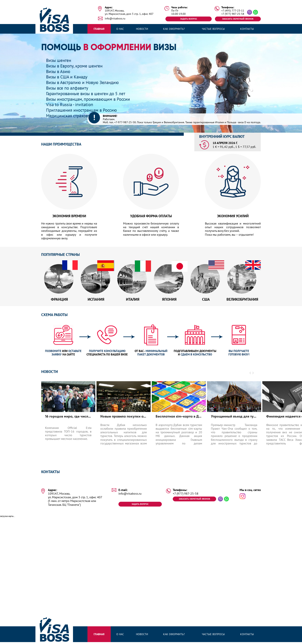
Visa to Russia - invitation (70, 104)
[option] (68, 422)
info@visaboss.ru (115, 19)
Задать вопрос (189, 19)
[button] (250, 374)
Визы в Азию (59, 71)
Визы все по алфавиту (68, 88)
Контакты (247, 29)
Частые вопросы (213, 29)
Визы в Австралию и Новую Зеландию (84, 82)
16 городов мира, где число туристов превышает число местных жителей (68, 418)
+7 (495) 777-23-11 (233, 11)
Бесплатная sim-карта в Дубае (179, 418)
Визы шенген (59, 60)
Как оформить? (174, 29)
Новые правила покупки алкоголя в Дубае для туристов (124, 418)
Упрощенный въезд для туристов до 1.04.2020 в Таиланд (234, 418)
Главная (99, 29)
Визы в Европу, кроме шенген (76, 66)
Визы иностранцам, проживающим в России (90, 99)
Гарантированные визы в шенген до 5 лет (88, 94)
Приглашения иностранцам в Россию (83, 110)
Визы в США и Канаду (68, 77)
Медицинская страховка (70, 116)
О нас (120, 29)
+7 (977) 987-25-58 (233, 14)
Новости (142, 29)
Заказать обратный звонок (238, 19)
